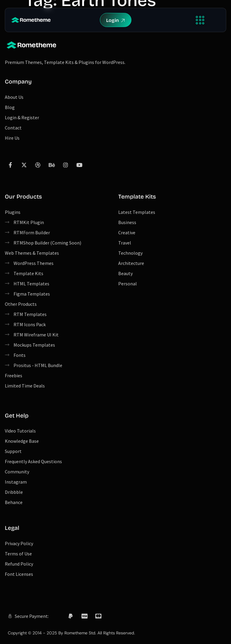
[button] (200, 20)
